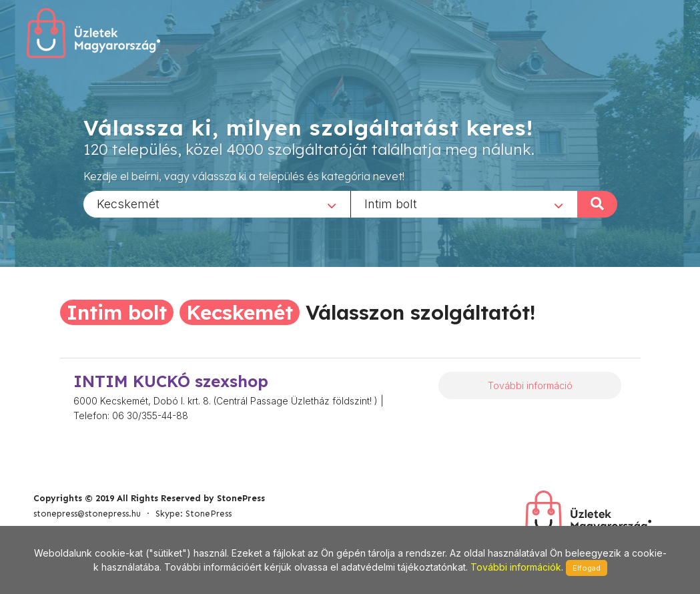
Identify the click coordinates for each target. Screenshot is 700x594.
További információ (530, 385)
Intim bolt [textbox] (391, 203)
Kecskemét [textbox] (128, 203)
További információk (516, 567)
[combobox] (217, 204)
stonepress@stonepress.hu (87, 514)
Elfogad (587, 568)
